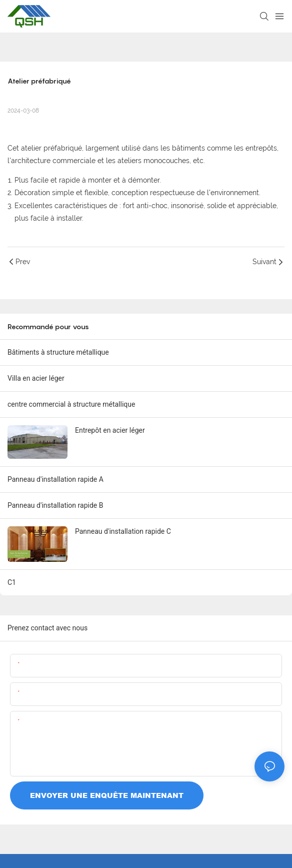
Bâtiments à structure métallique (58, 352)
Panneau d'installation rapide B (55, 505)
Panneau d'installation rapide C (123, 531)
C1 (12, 582)
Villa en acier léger (36, 378)
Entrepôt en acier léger (110, 430)
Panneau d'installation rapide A (55, 479)
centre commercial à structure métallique (71, 404)
